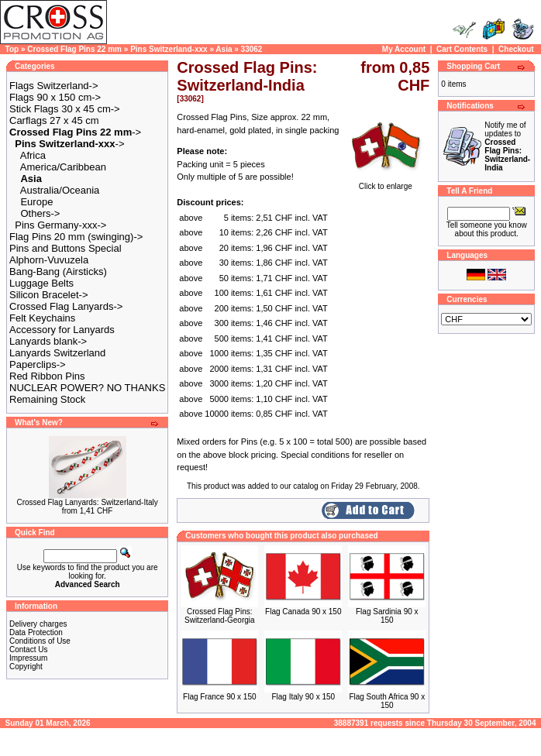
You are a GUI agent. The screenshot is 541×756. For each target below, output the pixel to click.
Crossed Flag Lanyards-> (66, 306)
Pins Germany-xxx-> (60, 225)
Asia (224, 49)
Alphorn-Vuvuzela (49, 260)
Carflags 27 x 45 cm (54, 120)
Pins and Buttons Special (65, 248)
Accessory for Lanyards (62, 330)
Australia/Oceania (60, 190)
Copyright (26, 667)
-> (75, 132)
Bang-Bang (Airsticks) (58, 271)
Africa (33, 155)
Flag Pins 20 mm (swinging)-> (76, 237)
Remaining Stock (47, 399)
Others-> (40, 213)
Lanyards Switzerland (57, 353)
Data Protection (36, 632)
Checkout (516, 49)
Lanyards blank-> (48, 341)
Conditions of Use (40, 641)
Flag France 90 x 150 (220, 697)
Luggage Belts (41, 283)
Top (12, 49)
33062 (252, 49)
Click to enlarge (385, 183)
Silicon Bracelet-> (49, 295)
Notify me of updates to (507, 146)
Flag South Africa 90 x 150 (387, 701)
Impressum (28, 658)
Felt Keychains (42, 318)
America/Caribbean (63, 167)
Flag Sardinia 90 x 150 (387, 616)
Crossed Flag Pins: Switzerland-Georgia (220, 616)
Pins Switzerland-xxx (169, 49)
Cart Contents (462, 49)
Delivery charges (38, 624)
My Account (404, 49)
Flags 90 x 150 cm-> (55, 97)
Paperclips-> (38, 364)
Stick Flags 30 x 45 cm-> (65, 109)
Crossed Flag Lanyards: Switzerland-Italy (87, 502)
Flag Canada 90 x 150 (303, 612)
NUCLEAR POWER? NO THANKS (87, 388)
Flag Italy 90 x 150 (303, 697)
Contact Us (28, 649)
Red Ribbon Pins (47, 376)
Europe (36, 202)
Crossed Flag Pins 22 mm (74, 49)
